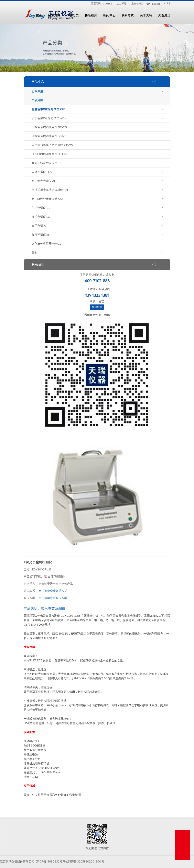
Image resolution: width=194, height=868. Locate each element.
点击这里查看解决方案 (53, 598)
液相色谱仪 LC (41, 217)
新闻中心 (109, 15)
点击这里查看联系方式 (53, 591)
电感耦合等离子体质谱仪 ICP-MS (52, 145)
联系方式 (128, 15)
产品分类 (73, 15)
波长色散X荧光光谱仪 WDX (49, 118)
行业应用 (37, 91)
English (156, 4)
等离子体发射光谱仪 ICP (47, 163)
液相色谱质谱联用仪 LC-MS (49, 136)
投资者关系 (137, 3)
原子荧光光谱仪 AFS (44, 181)
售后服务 (91, 15)
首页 (39, 15)
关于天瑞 (146, 15)
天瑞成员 (164, 15)
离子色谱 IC (39, 226)
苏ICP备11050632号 (49, 861)
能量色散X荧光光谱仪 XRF (48, 109)
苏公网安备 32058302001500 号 (83, 861)
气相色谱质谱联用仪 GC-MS (49, 127)
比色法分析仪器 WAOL (46, 244)
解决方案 (54, 15)
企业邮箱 (122, 3)
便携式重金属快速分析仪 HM (50, 190)
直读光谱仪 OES (42, 172)
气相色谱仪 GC (41, 208)
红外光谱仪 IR (40, 235)
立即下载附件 (56, 577)
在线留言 (97, 307)
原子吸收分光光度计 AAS (48, 199)
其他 (34, 253)
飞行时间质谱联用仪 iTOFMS (50, 154)
